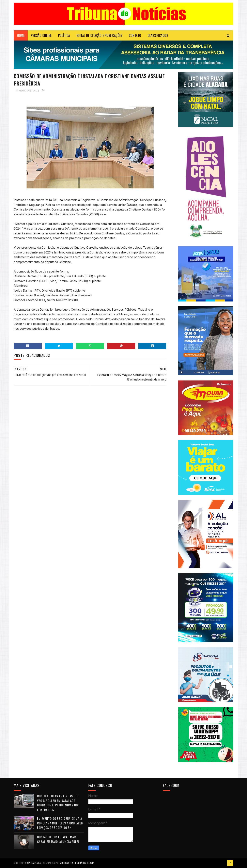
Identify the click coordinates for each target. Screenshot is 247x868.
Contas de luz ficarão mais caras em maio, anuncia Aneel (58, 839)
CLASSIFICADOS (158, 35)
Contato (135, 35)
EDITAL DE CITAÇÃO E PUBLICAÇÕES (100, 35)
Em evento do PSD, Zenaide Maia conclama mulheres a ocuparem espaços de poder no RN (60, 823)
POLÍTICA (64, 35)
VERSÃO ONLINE (41, 35)
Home (21, 35)
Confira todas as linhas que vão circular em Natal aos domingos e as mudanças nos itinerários (58, 803)
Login (91, 863)
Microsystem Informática (73, 863)
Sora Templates (33, 863)
